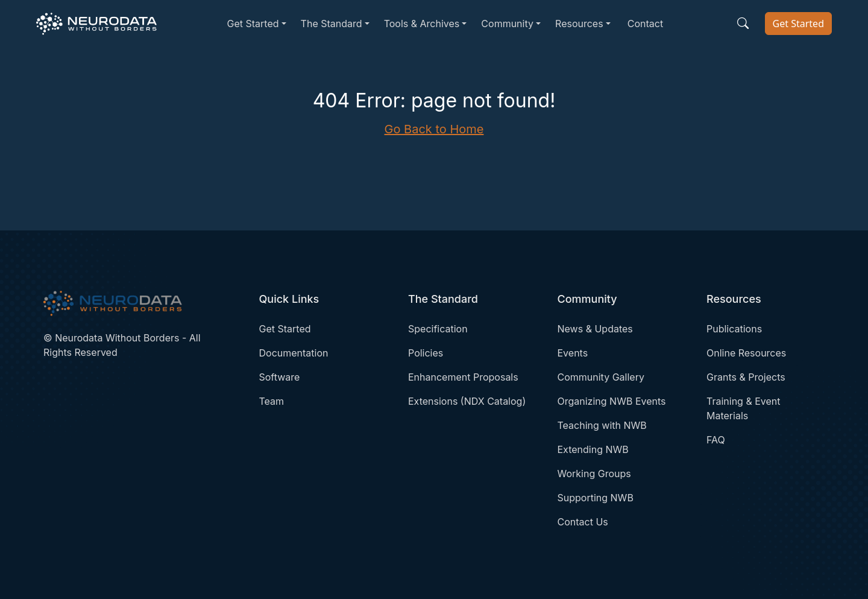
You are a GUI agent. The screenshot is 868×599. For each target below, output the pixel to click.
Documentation (294, 353)
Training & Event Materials (744, 408)
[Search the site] (743, 24)
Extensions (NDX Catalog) (467, 401)
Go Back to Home (434, 129)
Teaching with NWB (602, 425)
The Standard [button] (332, 24)
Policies (426, 353)
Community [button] (507, 24)
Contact (645, 24)
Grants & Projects (746, 377)
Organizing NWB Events (612, 401)
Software (280, 377)
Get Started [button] (253, 24)
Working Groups (594, 474)
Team (272, 401)
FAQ (716, 440)
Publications (734, 329)
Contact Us (583, 522)
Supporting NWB (596, 498)
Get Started (798, 24)
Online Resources (746, 353)
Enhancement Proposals (463, 377)
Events (573, 353)
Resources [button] (579, 24)
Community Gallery (601, 377)
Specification (438, 329)
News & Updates (595, 329)
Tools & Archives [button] (422, 24)
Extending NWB (593, 449)
